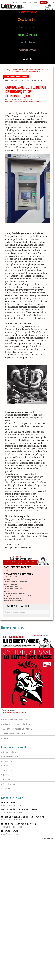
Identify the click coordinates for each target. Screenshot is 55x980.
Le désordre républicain (12, 577)
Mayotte (7, 591)
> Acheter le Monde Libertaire (15, 720)
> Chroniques (7, 766)
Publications (24, 2)
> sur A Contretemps (10, 833)
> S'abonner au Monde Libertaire (16, 724)
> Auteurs (5, 779)
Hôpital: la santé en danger (13, 600)
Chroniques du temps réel (14, 70)
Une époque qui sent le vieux (14, 589)
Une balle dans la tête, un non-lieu (15, 582)
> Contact (5, 738)
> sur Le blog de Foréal (11, 804)
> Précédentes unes (10, 784)
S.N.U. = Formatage (10, 584)
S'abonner (35, 2)
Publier (30, 2)
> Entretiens (7, 770)
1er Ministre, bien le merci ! (13, 598)
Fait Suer (7, 579)
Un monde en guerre (11, 586)
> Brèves (5, 775)
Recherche (7, 789)
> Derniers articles (9, 752)
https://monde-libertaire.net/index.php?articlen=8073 (23, 100)
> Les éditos (6, 761)
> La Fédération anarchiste (13, 733)
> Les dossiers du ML (10, 757)
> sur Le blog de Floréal (19, 811)
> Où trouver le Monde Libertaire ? (17, 729)
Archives (28, 59)
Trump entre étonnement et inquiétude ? (17, 596)
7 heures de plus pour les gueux (15, 593)
